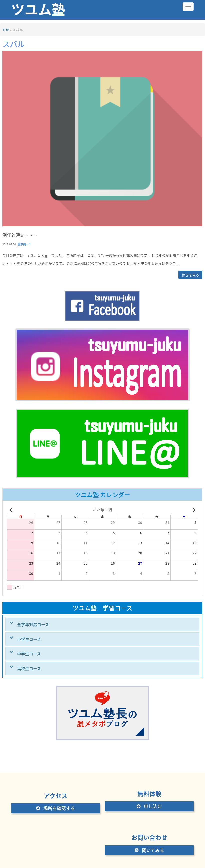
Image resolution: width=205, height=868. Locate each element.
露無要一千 (25, 244)
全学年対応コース (33, 624)
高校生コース (29, 668)
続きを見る (190, 275)
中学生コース (29, 654)
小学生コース (29, 639)
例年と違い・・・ (20, 235)
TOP (6, 30)
